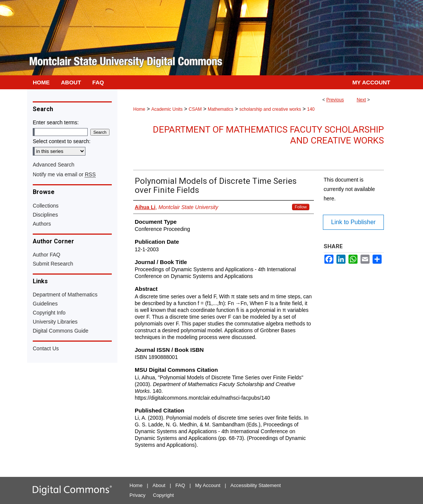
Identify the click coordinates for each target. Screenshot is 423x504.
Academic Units (167, 109)
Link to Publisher (353, 222)
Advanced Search (54, 165)
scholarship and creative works (270, 109)
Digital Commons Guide (61, 331)
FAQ (180, 485)
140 (311, 109)
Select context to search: (62, 141)
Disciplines (45, 215)
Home (139, 109)
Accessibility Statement (256, 485)
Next (361, 100)
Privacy (138, 495)
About (159, 485)
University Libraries (55, 322)
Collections (46, 206)
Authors (42, 224)
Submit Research (53, 264)
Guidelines (45, 304)
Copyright (163, 495)
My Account (208, 485)
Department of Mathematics (65, 295)
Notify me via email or (64, 174)
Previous (335, 100)
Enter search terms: (56, 122)
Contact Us (46, 348)
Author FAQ (46, 255)
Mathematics (221, 109)
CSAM (195, 109)
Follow (301, 207)
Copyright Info (49, 313)
